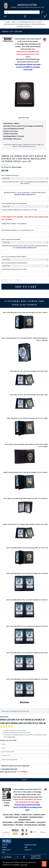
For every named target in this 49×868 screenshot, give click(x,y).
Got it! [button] (44, 864)
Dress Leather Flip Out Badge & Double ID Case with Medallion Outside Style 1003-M (24, 25)
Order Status (6, 850)
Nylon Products (9, 825)
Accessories (41, 822)
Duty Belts (19, 825)
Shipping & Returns (30, 845)
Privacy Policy (12, 737)
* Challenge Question (9, 769)
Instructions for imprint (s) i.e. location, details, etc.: (18, 230)
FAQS (26, 847)
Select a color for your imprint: (11, 239)
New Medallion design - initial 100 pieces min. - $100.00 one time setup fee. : (25, 194)
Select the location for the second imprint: (15, 263)
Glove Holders (31, 822)
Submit (25, 780)
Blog (4, 852)
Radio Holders (19, 822)
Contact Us (28, 850)
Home (8, 22)
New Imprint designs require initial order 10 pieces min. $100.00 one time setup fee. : (25, 247)
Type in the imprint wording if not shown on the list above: (19, 210)
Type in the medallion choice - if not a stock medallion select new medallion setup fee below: (25, 183)
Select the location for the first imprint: (14, 257)
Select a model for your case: (10, 175)
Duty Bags (42, 825)
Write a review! (17, 167)
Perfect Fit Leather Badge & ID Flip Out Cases (26, 22)
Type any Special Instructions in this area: (14, 269)
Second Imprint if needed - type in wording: (14, 224)
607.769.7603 (7, 857)
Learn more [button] (24, 865)
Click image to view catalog (7, 797)
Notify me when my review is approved (15, 766)
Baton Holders (8, 822)
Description (24, 118)
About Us (5, 845)
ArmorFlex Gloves (31, 825)
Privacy (4, 847)
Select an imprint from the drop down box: (14, 204)
